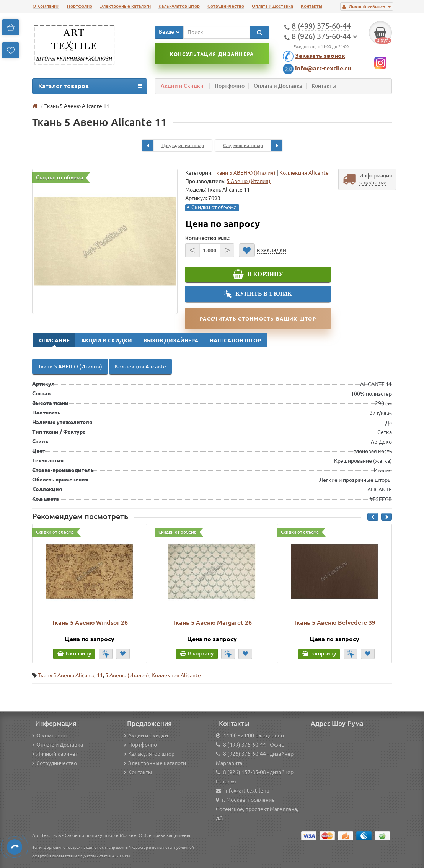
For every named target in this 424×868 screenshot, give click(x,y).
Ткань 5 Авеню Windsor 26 (90, 622)
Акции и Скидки (182, 86)
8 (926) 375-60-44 (245, 754)
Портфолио (80, 6)
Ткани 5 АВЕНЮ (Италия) (245, 173)
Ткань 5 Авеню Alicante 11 (70, 675)
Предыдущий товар (173, 146)
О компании (49, 735)
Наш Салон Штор (235, 341)
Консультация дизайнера (212, 54)
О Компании (46, 6)
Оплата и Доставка (272, 6)
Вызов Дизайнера (171, 341)
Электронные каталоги (125, 6)
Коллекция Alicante (304, 173)
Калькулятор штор (179, 6)
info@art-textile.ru (323, 68)
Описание (54, 341)
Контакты (311, 6)
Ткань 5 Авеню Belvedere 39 (334, 622)
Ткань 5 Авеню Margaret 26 (212, 622)
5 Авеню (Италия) (127, 675)
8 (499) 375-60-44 (245, 745)
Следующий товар (253, 146)
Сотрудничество (226, 6)
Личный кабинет (55, 754)
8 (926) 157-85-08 (245, 772)
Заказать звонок (320, 56)
